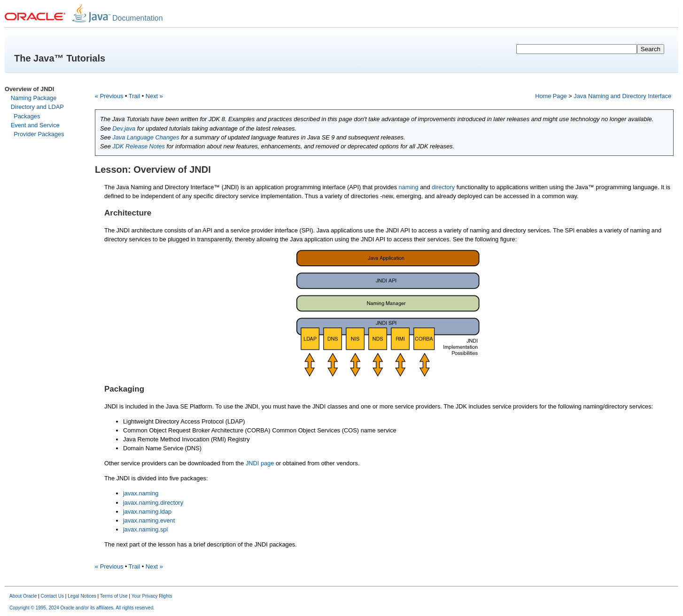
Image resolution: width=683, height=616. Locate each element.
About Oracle (23, 596)
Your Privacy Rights (152, 596)
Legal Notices (82, 596)
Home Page (551, 96)
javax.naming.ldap (147, 512)
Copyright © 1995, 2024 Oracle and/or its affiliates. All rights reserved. (82, 608)
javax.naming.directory (153, 503)
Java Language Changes (146, 137)
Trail (134, 96)
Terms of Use (114, 596)
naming (409, 187)
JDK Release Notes (139, 146)
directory (443, 187)
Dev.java (124, 128)
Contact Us (52, 596)
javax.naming (141, 493)
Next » (154, 96)
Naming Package (34, 98)
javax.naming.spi (145, 529)
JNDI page (260, 463)
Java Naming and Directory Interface (622, 96)
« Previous (109, 96)
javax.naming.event (149, 520)
